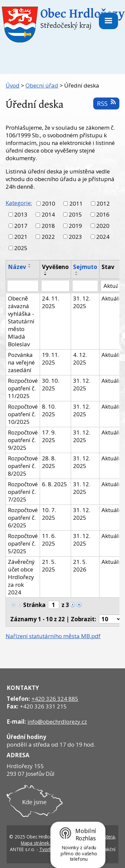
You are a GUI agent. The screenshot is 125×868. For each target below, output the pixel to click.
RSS (106, 103)
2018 (48, 226)
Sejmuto (85, 267)
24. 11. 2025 (51, 302)
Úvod (13, 85)
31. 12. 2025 (82, 302)
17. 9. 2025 (49, 436)
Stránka (34, 605)
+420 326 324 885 (55, 699)
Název (17, 267)
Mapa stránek (35, 843)
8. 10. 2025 (49, 410)
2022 (48, 237)
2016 (103, 214)
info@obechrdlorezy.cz (57, 722)
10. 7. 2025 (49, 514)
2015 (75, 214)
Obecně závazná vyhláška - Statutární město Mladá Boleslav (21, 321)
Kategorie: (19, 203)
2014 (48, 214)
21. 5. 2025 (49, 566)
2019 (75, 226)
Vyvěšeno (55, 267)
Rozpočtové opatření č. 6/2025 (23, 518)
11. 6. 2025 (49, 540)
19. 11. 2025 (51, 359)
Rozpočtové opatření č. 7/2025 (23, 492)
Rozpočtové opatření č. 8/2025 (23, 466)
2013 (21, 214)
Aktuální (113, 298)
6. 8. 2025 (55, 484)
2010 (49, 203)
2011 (76, 203)
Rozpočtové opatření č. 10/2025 (23, 414)
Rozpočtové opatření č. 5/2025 (23, 543)
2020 (103, 226)
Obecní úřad (42, 85)
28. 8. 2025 (49, 462)
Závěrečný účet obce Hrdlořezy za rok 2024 (21, 577)
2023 (75, 237)
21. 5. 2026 (80, 566)
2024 (103, 237)
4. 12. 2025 (80, 359)
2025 (21, 248)
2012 (103, 203)
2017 (21, 226)
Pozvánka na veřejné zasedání (21, 362)
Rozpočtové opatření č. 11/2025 (23, 388)
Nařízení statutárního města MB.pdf (53, 636)
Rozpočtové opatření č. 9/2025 (23, 440)
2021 (21, 237)
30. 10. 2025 (51, 384)
